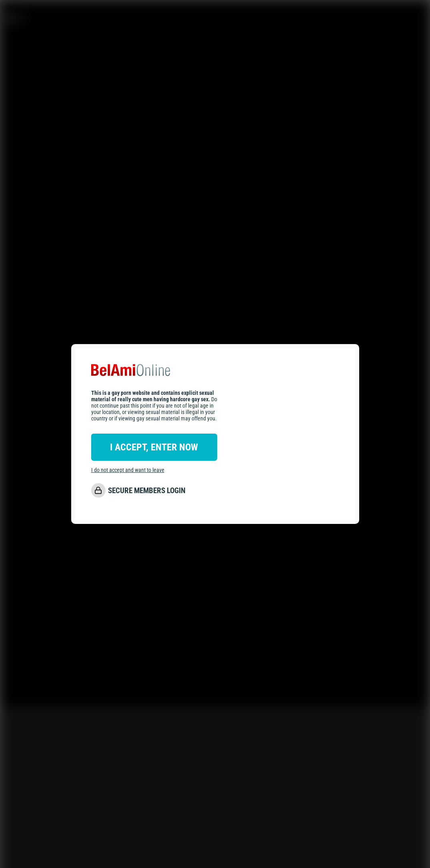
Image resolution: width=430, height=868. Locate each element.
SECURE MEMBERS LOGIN (147, 491)
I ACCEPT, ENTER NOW (154, 447)
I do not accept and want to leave (128, 470)
